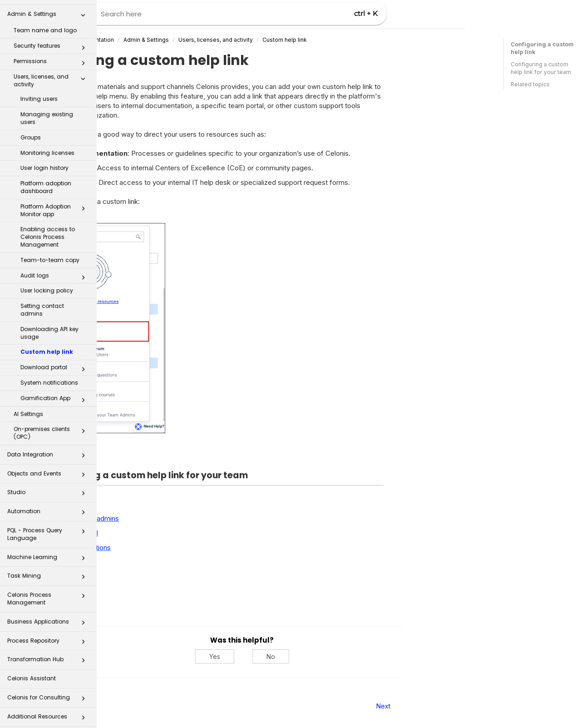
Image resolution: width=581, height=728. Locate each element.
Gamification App (55, 392)
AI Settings (28, 406)
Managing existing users (47, 110)
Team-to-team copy (50, 252)
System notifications (49, 375)
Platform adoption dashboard (46, 179)
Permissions (52, 55)
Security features (52, 40)
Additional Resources (49, 711)
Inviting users (39, 91)
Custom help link (47, 344)
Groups (31, 130)
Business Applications (49, 617)
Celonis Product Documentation (168, 40)
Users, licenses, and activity (52, 73)
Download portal (55, 362)
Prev (121, 706)
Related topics (530, 84)
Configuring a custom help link (542, 48)
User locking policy (47, 283)
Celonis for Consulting (49, 692)
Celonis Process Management (49, 591)
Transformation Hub (49, 654)
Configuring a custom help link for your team (541, 68)
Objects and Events (49, 468)
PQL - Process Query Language (49, 526)
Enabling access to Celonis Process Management (48, 229)
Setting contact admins (42, 302)
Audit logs (55, 270)
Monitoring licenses (47, 145)
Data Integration (49, 449)
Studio (49, 487)
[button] (83, 9)
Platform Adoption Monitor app (55, 203)
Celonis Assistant (32, 671)
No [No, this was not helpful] (367, 656)
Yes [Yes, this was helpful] (311, 656)
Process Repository (49, 636)
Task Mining (49, 571)
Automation (49, 506)
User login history (44, 160)
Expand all (144, 457)
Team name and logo (45, 22)
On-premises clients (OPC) (52, 425)
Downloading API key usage (49, 325)
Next (480, 706)
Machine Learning (49, 552)
